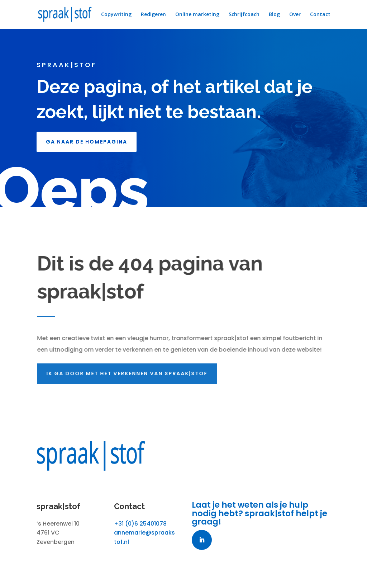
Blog (274, 15)
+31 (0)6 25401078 (140, 524)
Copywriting (116, 15)
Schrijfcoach (244, 15)
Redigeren (153, 15)
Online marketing (197, 15)
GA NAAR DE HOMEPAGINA (87, 142)
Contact (320, 15)
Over (295, 15)
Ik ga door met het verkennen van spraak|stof (128, 373)
